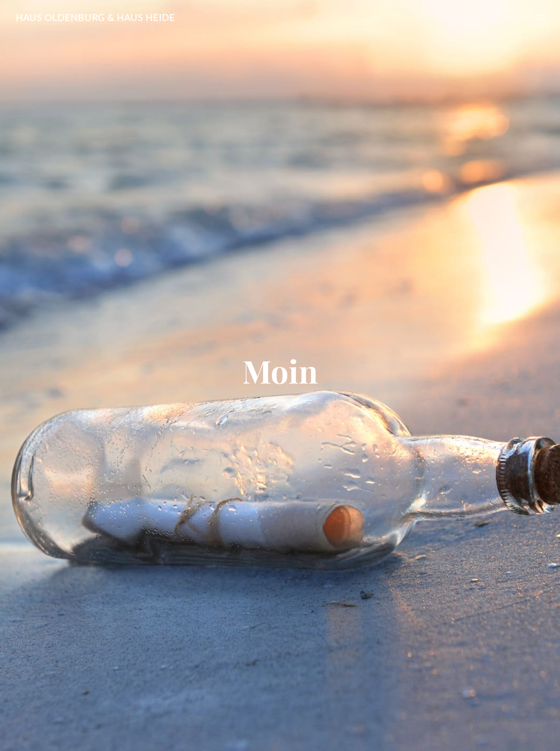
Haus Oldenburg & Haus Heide (95, 17)
